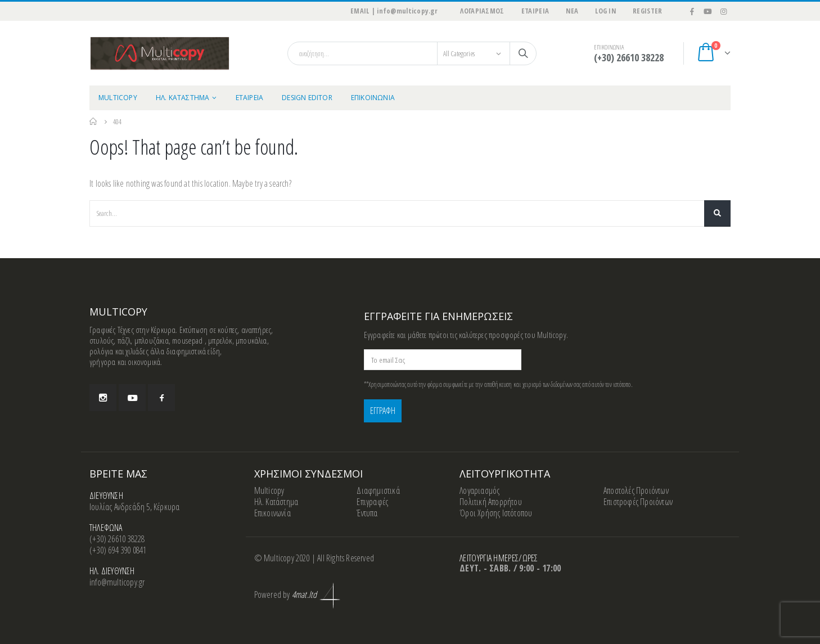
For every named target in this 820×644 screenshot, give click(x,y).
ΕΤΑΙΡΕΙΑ (535, 11)
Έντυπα (367, 513)
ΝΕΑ (572, 11)
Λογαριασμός (479, 490)
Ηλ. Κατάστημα (276, 502)
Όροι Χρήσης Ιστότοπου (496, 513)
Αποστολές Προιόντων (636, 490)
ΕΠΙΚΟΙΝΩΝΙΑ (373, 98)
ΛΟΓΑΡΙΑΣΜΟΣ (482, 11)
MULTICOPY (118, 98)
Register (648, 11)
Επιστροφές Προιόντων (638, 502)
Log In (605, 11)
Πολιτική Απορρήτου (491, 502)
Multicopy (269, 490)
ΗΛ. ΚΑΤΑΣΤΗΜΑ (183, 98)
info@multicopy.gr (117, 582)
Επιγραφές (372, 502)
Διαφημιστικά (378, 490)
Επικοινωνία (272, 513)
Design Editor (307, 98)
